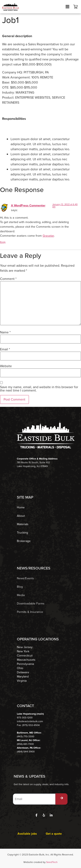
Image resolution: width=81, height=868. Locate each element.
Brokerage (24, 541)
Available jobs (27, 834)
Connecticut (25, 656)
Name (5, 332)
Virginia (22, 681)
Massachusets (26, 660)
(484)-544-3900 (26, 752)
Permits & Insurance (30, 612)
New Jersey (25, 647)
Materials (23, 524)
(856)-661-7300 (25, 744)
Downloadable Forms (31, 604)
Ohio (20, 668)
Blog (20, 587)
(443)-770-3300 (26, 736)
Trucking (22, 533)
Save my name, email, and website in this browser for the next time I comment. (39, 389)
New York (23, 651)
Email (5, 349)
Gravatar (48, 236)
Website (6, 366)
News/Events (25, 578)
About (21, 516)
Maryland (23, 677)
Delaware (23, 672)
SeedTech (52, 862)
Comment (8, 279)
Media (21, 595)
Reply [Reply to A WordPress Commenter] (3, 242)
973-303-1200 (25, 718)
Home (21, 507)
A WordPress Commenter (28, 205)
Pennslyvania (25, 664)
